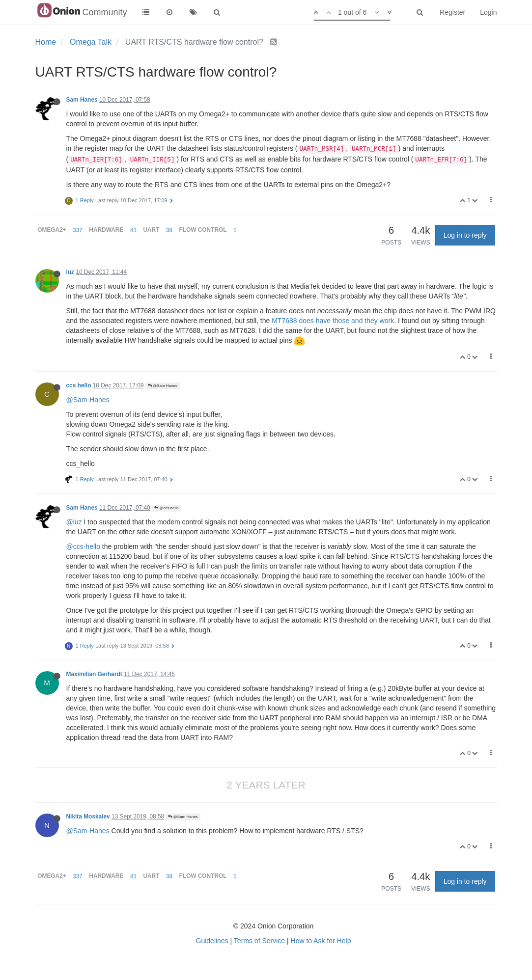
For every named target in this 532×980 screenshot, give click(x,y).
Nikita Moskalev (88, 817)
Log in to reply (465, 235)
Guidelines (212, 941)
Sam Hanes (82, 100)
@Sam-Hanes (88, 400)
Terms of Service (259, 941)
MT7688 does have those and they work (333, 321)
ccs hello (79, 385)
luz (70, 272)
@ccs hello (166, 508)
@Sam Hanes (163, 386)
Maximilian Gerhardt (94, 674)
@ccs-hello (83, 546)
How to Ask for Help (321, 941)
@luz (74, 522)
